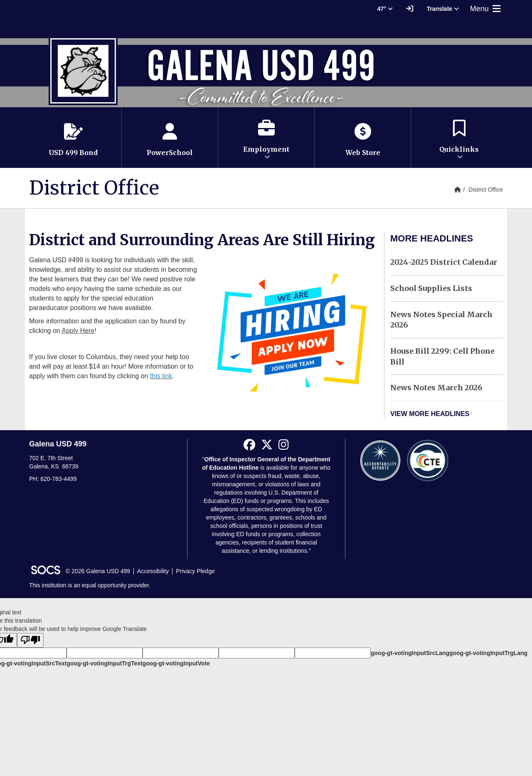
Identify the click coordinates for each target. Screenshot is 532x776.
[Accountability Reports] (380, 460)
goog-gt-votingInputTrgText (104, 663)
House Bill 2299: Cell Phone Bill (442, 356)
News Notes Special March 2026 (441, 320)
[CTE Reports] (428, 460)
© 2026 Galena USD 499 (98, 571)
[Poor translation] (30, 640)
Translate (443, 9)
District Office (486, 190)
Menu (486, 9)
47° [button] (385, 9)
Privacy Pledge (195, 571)
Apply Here (78, 331)
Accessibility (153, 571)
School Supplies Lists (431, 288)
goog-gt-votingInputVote (176, 663)
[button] (266, 138)
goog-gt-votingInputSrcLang (410, 653)
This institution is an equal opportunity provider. (90, 585)
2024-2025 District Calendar (444, 262)
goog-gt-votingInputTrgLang (488, 653)
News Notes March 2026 (436, 388)
